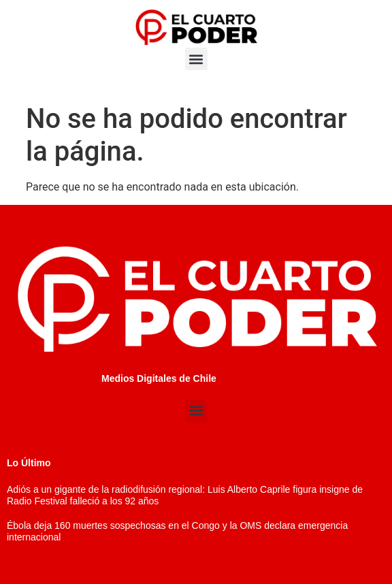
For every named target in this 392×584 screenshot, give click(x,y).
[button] (196, 59)
